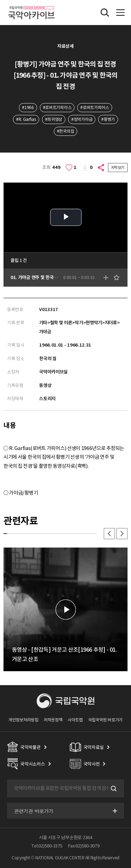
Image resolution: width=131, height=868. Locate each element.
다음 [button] (122, 534)
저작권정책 (53, 720)
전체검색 (105, 13)
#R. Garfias (26, 119)
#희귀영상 (54, 119)
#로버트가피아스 (57, 107)
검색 (113, 789)
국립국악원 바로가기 (105, 720)
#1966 (28, 107)
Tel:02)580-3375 (47, 846)
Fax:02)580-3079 (84, 846)
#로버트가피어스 (95, 107)
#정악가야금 (82, 119)
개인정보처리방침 (23, 720)
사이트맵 (75, 720)
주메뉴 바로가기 (0, 0)
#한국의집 (65, 131)
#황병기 (108, 119)
